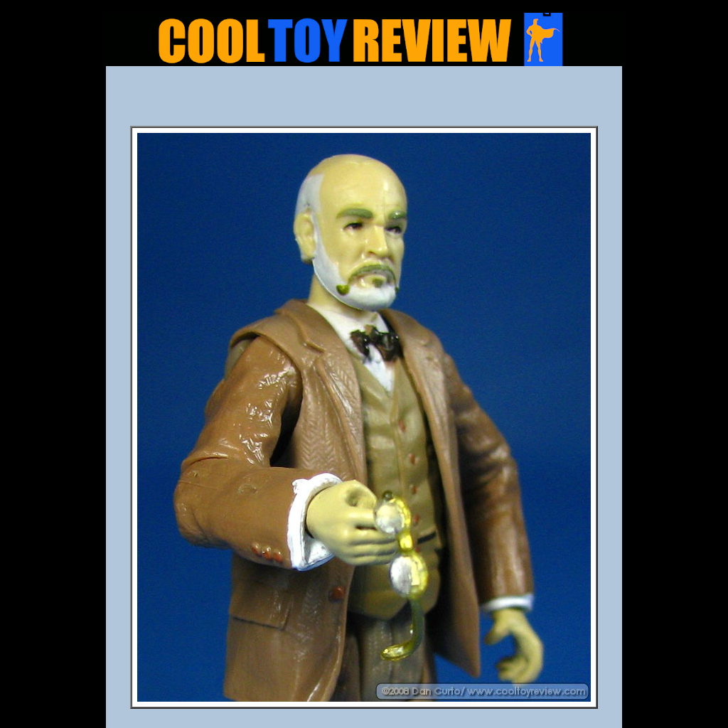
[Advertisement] (364, 100)
